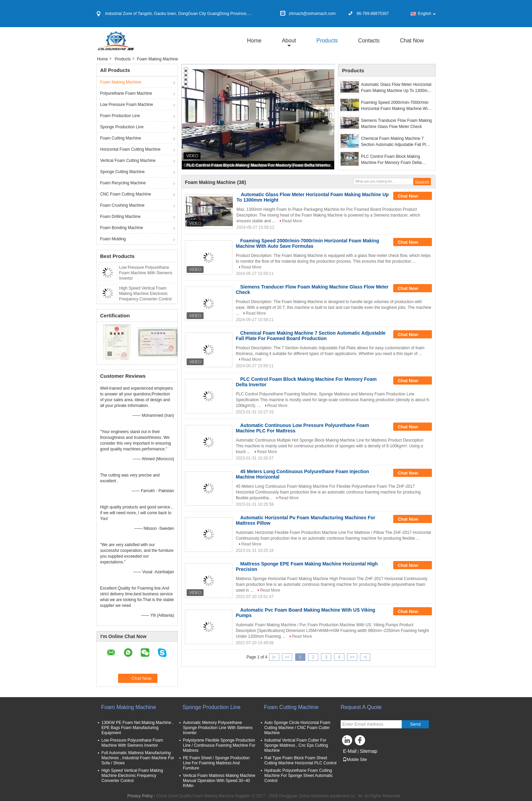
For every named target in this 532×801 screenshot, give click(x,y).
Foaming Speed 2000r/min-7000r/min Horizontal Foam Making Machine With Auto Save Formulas (396, 106)
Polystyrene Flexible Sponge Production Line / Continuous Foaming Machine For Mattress (219, 745)
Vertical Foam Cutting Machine (128, 161)
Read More (292, 221)
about (289, 41)
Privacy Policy (140, 796)
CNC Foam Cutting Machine (126, 194)
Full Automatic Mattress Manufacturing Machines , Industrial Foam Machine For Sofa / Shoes (138, 758)
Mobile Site (355, 760)
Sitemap (368, 751)
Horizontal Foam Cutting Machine (130, 149)
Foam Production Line (120, 116)
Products (327, 41)
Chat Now (412, 41)
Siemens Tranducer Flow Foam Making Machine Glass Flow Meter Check (396, 124)
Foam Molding (113, 239)
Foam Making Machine (121, 82)
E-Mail (350, 751)
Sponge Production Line (122, 127)
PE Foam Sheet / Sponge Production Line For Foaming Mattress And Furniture (216, 763)
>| (365, 657)
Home (254, 41)
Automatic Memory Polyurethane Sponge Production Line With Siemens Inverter (218, 728)
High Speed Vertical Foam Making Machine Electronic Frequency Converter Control (145, 294)
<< (287, 657)
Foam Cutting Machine (121, 138)
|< (274, 657)
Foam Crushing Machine (122, 205)
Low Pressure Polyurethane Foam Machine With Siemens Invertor (146, 273)
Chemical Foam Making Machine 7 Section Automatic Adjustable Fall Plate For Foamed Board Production (396, 142)
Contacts (369, 41)
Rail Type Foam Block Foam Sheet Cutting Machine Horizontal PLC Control (300, 760)
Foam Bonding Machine (122, 228)
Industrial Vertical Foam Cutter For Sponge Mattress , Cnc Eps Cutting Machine (296, 745)
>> (352, 657)
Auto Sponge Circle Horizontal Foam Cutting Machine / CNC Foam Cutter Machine (297, 728)
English (427, 14)
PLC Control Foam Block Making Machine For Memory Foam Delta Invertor (258, 165)
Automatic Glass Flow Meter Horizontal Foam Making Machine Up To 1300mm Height (396, 88)
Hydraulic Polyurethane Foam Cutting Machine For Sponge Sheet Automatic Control (299, 776)
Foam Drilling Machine (120, 217)
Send (415, 724)
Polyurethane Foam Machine (126, 93)
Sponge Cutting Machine (122, 172)
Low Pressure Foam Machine (127, 105)
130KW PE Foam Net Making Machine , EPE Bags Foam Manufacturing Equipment (137, 728)
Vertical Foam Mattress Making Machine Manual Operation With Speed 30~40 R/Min (219, 781)
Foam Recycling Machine (123, 183)
